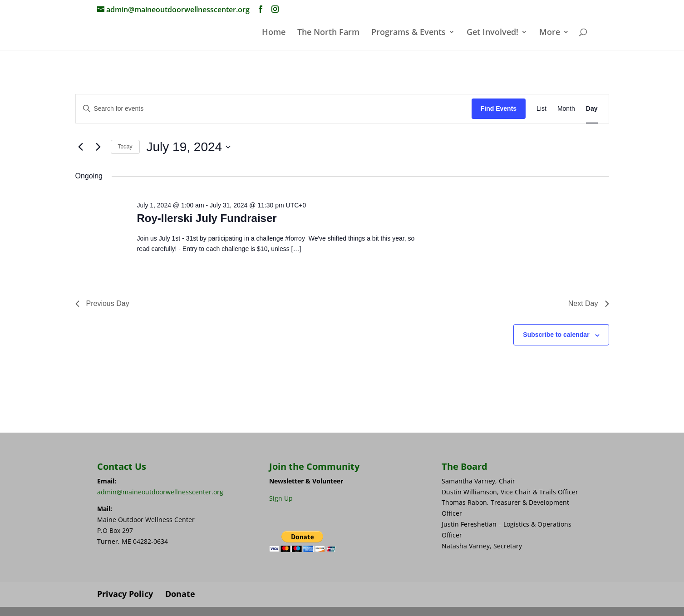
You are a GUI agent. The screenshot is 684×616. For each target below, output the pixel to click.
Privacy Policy (125, 594)
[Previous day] (81, 147)
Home (274, 33)
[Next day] (98, 147)
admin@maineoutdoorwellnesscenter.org (160, 492)
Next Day (589, 303)
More (550, 33)
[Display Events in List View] (541, 109)
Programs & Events (408, 33)
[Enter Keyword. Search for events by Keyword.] (274, 109)
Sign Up (281, 498)
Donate (180, 594)
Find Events (499, 108)
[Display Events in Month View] (566, 109)
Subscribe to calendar (556, 335)
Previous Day (102, 303)
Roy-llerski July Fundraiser (207, 218)
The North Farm (328, 33)
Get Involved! (492, 33)
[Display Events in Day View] (592, 109)
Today (125, 147)
